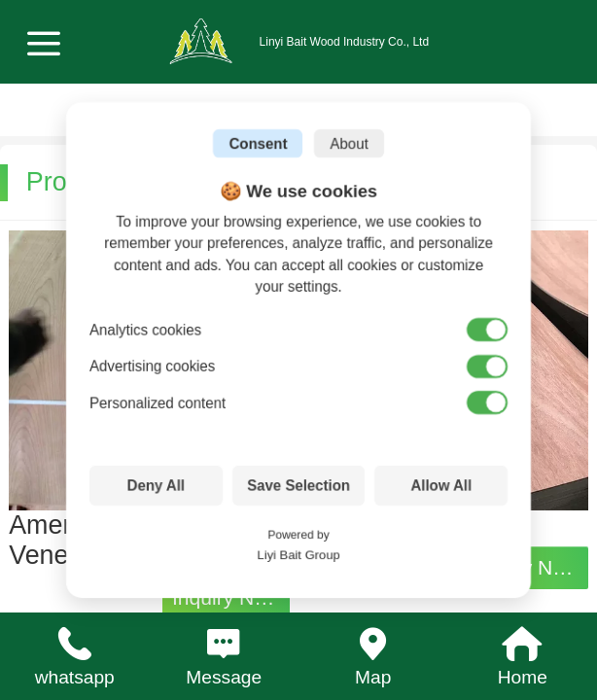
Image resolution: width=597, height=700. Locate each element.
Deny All (156, 486)
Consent (258, 143)
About (349, 143)
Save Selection (298, 486)
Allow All (441, 486)
